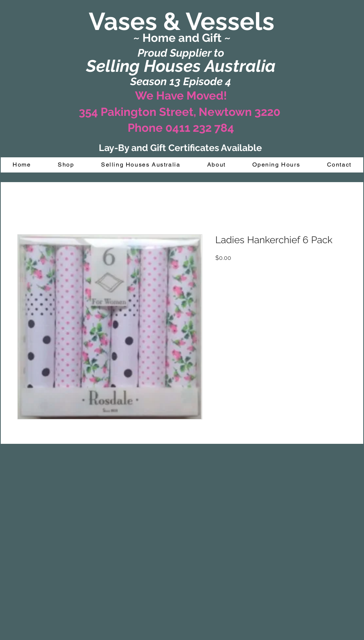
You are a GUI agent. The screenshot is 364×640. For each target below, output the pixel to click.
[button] (66, 165)
